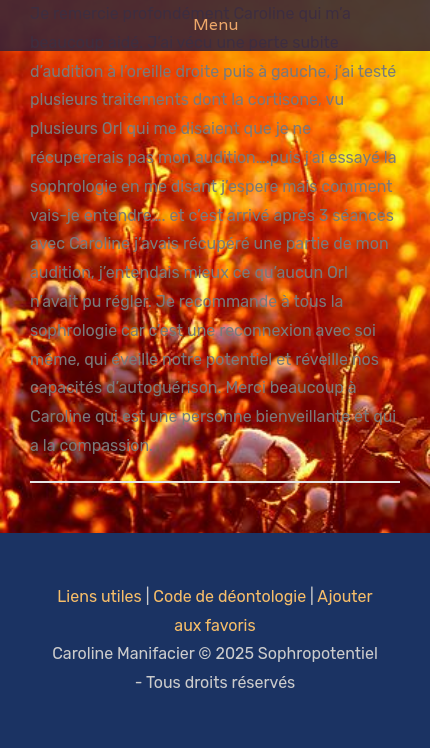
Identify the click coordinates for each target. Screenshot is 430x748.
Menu (215, 24)
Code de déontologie (229, 596)
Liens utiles (99, 596)
